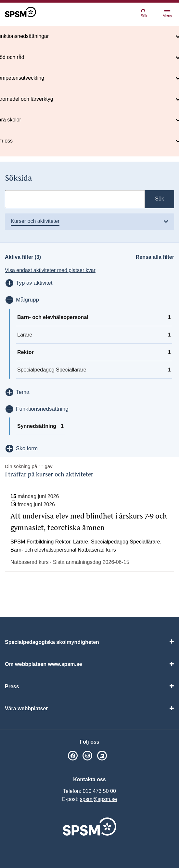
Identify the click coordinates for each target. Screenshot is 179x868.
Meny (167, 14)
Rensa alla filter (155, 257)
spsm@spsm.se (98, 799)
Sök (144, 13)
